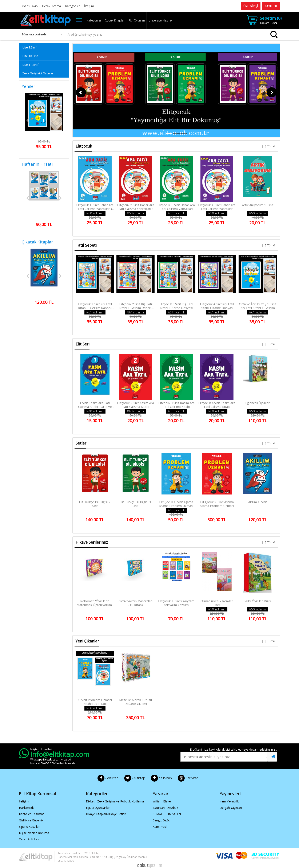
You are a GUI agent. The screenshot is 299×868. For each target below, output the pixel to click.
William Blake (162, 801)
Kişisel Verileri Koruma (34, 833)
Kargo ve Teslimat (31, 814)
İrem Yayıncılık (229, 801)
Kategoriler (94, 20)
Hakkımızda (27, 808)
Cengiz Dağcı (162, 820)
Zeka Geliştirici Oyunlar (38, 73)
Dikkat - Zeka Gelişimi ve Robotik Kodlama (115, 801)
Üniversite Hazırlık (160, 20)
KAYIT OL (271, 6)
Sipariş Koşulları (30, 827)
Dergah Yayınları (231, 808)
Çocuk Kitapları (115, 20)
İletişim (24, 801)
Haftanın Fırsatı (37, 164)
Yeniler (29, 86)
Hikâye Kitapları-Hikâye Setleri (106, 814)
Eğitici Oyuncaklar (98, 808)
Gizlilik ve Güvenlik (31, 820)
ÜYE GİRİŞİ (251, 6)
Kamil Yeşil (160, 827)
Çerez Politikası (29, 839)
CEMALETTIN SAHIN (167, 814)
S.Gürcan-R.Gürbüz (165, 808)
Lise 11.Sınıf (30, 65)
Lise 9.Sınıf (29, 47)
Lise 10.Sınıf (30, 56)
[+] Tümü (269, 146)
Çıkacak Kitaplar (37, 242)
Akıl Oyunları (137, 20)
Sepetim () (271, 18)
